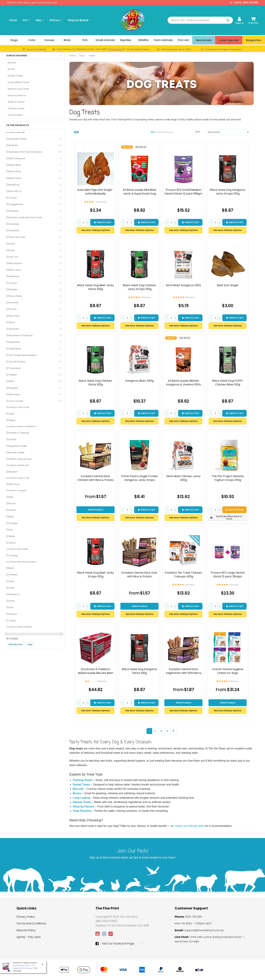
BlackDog (35, 185)
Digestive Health (18, 446)
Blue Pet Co (35, 191)
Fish (85, 40)
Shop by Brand (79, 20)
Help (40, 20)
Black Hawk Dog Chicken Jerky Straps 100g (139, 287)
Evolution (35, 211)
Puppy (12, 420)
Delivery (56, 20)
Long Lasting (81, 798)
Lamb (12, 601)
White (12, 536)
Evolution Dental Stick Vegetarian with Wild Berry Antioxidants (184, 671)
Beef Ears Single (228, 285)
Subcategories (34, 56)
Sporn (35, 322)
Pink (11, 530)
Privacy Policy (26, 917)
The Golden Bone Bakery (35, 355)
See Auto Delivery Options (95, 518)
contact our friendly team (189, 826)
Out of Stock (234, 509)
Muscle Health (16, 452)
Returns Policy (26, 930)
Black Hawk (35, 178)
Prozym (35, 309)
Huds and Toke (35, 237)
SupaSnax (35, 342)
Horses (49, 40)
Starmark (35, 329)
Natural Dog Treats (18, 89)
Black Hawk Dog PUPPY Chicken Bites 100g (228, 383)
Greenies (35, 224)
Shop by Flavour (16, 95)
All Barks (35, 145)
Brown (12, 503)
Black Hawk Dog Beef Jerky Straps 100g (95, 575)
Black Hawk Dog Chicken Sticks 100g (95, 383)
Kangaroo (14, 594)
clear (30, 644)
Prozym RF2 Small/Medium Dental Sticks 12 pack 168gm (184, 192)
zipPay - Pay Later (29, 937)
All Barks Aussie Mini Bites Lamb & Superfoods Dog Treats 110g (139, 192)
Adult (11, 414)
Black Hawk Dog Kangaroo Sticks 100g (140, 671)
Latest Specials (229, 40)
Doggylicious (35, 204)
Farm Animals (163, 40)
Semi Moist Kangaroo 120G (184, 285)
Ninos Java (35, 270)
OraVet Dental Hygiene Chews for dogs (228, 671)
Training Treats (15, 108)
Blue (11, 497)
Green (12, 510)
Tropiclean (35, 368)
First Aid (183, 40)
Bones (11, 69)
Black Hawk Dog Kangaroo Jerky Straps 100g (227, 192)
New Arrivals (204, 40)
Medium (13, 472)
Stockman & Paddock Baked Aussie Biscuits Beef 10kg (95, 671)
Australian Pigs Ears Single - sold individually (95, 192)
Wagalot (35, 388)
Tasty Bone (35, 349)
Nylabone (35, 276)
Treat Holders (15, 115)
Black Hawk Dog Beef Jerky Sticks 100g (95, 287)
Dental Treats (15, 76)
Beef (11, 568)
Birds (67, 40)
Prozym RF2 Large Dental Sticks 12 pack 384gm (227, 575)
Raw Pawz (35, 316)
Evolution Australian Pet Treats (35, 217)
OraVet (35, 283)
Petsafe (35, 290)
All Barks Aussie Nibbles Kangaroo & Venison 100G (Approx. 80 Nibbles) (184, 383)
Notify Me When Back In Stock (226, 517)
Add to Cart (102, 222)
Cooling (13, 555)
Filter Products (18, 125)
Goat (11, 588)
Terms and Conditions (31, 923)
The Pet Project (35, 362)
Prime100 (35, 303)
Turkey (12, 621)
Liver (11, 607)
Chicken (13, 575)
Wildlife (143, 40)
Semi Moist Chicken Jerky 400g (184, 478)
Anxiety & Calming (19, 433)
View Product (95, 509)
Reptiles (126, 40)
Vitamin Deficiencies (20, 459)
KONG (35, 244)
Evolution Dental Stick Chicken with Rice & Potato (95, 478)
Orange (13, 523)
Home (13, 20)
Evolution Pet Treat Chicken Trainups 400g (184, 575)
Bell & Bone (35, 171)
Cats (32, 40)
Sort (198, 132)
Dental (12, 439)
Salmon (13, 614)
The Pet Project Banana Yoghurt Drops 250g (228, 478)
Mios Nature (35, 263)
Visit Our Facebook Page (115, 944)
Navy (11, 517)
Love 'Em (35, 257)
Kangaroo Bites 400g (139, 381)
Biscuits (11, 63)
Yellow (12, 543)
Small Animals (105, 40)
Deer (11, 581)
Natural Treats (82, 802)
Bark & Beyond (35, 158)
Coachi (35, 198)
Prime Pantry (35, 296)
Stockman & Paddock (35, 335)
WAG (35, 381)
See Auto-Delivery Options (95, 230)
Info (26, 20)
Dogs (14, 40)
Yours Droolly (35, 401)
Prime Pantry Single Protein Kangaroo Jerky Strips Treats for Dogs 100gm (139, 478)
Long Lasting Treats (18, 82)
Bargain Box (254, 40)
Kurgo (35, 250)
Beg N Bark (35, 165)
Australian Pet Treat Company (35, 152)
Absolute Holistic (35, 139)
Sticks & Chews (15, 102)
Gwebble (35, 230)
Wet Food (14, 484)
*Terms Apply (115, 49)
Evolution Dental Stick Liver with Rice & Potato (139, 575)
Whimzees (35, 394)
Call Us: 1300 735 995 (244, 3)
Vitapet (35, 375)
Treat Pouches (82, 811)
